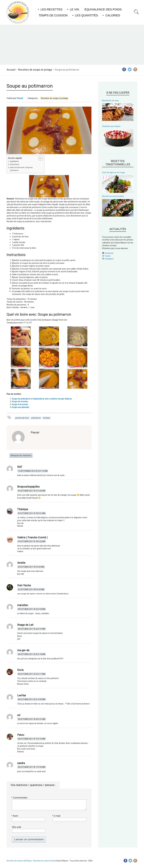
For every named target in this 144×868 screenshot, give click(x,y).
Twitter (106, 256)
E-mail (57, 816)
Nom (15, 816)
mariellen (23, 605)
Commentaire (20, 798)
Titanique (23, 509)
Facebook (108, 253)
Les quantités (87, 15)
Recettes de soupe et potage (35, 70)
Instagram (108, 259)
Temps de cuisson (53, 15)
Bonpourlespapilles (28, 487)
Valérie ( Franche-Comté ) (32, 537)
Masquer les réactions (21, 455)
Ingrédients (14, 161)
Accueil (11, 70)
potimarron (36, 418)
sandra (21, 763)
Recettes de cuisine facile (44, 861)
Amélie (21, 563)
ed (19, 715)
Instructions (15, 164)
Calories (113, 15)
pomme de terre (22, 418)
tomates (46, 418)
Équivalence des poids (103, 9)
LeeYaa (21, 695)
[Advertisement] (72, 45)
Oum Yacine (24, 585)
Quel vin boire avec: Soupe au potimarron (21, 169)
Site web (16, 827)
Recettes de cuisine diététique (19, 861)
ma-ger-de (23, 650)
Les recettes (51, 9)
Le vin (74, 9)
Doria (20, 670)
